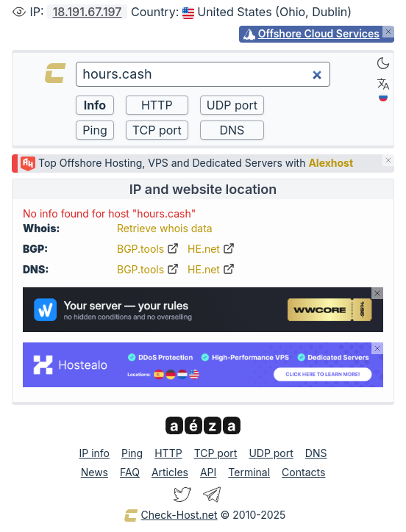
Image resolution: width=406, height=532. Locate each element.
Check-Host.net (171, 516)
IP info (95, 453)
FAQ (130, 472)
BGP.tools (148, 249)
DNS (316, 453)
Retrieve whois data (165, 228)
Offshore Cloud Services (319, 33)
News (95, 472)
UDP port (271, 453)
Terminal (249, 472)
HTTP (168, 453)
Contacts (303, 472)
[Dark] (383, 63)
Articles (170, 472)
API (208, 472)
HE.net (211, 249)
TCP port (216, 453)
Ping (132, 453)
